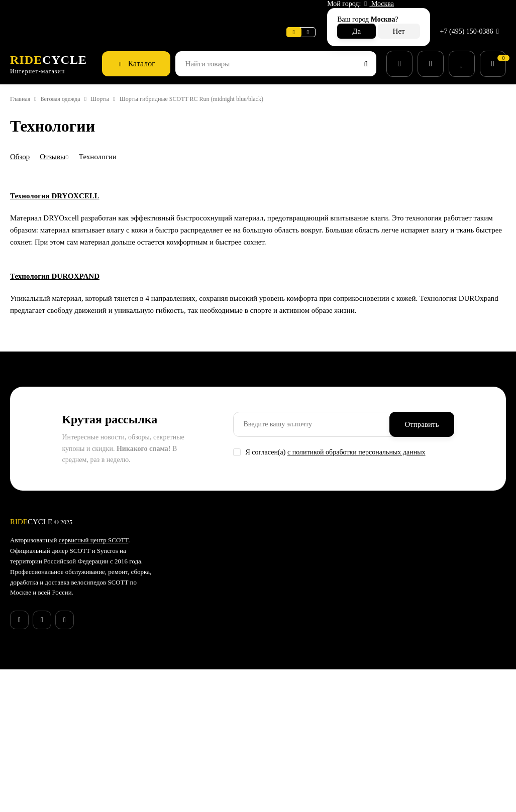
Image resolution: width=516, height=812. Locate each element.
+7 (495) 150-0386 (468, 12)
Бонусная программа (218, 769)
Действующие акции (216, 782)
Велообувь (287, 731)
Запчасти (285, 692)
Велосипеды (290, 666)
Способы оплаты (211, 705)
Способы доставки (214, 691)
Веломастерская (39, 12)
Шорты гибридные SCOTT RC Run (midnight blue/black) (221, 77)
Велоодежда (290, 706)
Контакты (199, 743)
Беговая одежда (71, 77)
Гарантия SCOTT (378, 654)
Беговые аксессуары (303, 783)
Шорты (119, 77)
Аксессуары (289, 679)
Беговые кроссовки (301, 757)
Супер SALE (289, 654)
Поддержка (194, 12)
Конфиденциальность (219, 756)
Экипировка (289, 719)
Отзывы (58, 134)
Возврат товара (209, 718)
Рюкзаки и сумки (297, 744)
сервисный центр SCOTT (106, 654)
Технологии (108, 134)
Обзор (22, 134)
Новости (149, 12)
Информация (101, 12)
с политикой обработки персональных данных (373, 565)
